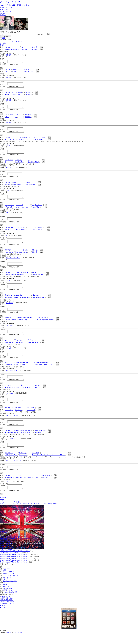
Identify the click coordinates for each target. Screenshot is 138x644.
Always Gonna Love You (21, 303)
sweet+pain (6, 579)
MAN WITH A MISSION (12, 49)
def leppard (8, 211)
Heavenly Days (17, 188)
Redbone (20, 280)
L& (29, 162)
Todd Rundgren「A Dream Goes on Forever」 (14, 565)
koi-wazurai (18, 162)
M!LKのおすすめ (5, 607)
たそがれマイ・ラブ (9, 584)
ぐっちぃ (8, 286)
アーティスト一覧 (13, 514)
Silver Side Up (41, 324)
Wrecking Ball (18, 301)
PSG (7, 193)
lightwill (9, 643)
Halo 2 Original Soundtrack (45, 326)
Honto (5, 595)
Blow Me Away (23, 326)
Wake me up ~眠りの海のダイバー (27, 488)
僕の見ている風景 (33, 165)
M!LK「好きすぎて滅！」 (8, 558)
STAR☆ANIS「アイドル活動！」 (11, 563)
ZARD (4, 580)
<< (1, 42)
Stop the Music (26, 395)
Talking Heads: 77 (33, 349)
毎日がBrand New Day (23, 139)
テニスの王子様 (28, 72)
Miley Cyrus (8, 301)
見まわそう (23, 462)
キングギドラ (9, 416)
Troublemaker (19, 165)
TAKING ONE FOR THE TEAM (43, 372)
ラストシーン (20, 485)
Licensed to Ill (31, 418)
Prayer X (15, 186)
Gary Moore (8, 303)
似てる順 (3, 43)
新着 (4, 9)
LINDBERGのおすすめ (7, 612)
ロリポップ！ (18, 643)
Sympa (34, 278)
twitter (2, 509)
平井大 (7, 118)
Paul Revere (18, 418)
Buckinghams (9, 257)
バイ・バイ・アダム (21, 255)
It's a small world (22, 278)
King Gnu (8, 47)
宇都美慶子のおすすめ (7, 614)
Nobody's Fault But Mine (22, 441)
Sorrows (15, 70)
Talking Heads (9, 349)
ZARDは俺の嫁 (5, 543)
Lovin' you (18, 116)
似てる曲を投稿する (5, 36)
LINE (2, 511)
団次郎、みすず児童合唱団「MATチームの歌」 (15, 547)
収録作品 (34, 47)
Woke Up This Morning (25, 324)
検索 (49, 34)
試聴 (41, 47)
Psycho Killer (19, 349)
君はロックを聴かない (10, 591)
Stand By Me (38, 142)
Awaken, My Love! (38, 280)
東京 (22, 393)
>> (21, 42)
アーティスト (6, 11)
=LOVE (6, 593)
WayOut (45, 488)
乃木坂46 (7, 139)
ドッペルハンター (11, 378)
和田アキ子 (8, 255)
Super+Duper (8, 599)
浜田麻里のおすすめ (6, 610)
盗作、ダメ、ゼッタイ (13, 263)
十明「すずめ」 (5, 550)
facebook (3, 508)
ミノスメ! (3, 15)
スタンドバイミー (21, 142)
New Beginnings (40, 439)
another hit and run (22, 211)
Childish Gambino (10, 280)
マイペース (8, 393)
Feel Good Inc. (17, 95)
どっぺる (6, 8)
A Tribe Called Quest (11, 464)
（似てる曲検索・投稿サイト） (15, 5)
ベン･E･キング (9, 142)
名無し (8, 147)
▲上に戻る (4, 618)
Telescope (24, 49)
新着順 (2, 45)
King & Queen (46, 485)
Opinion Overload (19, 372)
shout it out (19, 209)
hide (6, 347)
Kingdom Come (9, 209)
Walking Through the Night (23, 439)
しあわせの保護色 (40, 139)
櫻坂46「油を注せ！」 (7, 556)
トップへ (3, 514)
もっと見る (4, 616)
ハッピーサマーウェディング (12, 586)
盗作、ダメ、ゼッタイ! (13, 424)
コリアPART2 (10, 332)
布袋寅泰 (7, 439)
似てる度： (4, 65)
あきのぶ (8, 355)
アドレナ (5, 590)
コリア (8, 491)
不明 (6, 72)
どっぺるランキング (26, 514)
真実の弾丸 (18, 416)
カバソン (3, 13)
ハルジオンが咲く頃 (21, 234)
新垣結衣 (7, 188)
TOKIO (7, 370)
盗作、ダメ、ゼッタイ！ (13, 470)
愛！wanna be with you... (21, 370)
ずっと (5, 577)
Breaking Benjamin (10, 326)
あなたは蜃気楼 (17, 93)
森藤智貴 (8, 55)
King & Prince (9, 116)
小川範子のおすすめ (6, 609)
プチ (4, 38)
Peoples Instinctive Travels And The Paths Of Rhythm (48, 464)
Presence (38, 441)
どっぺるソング (10, 2)
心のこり (6, 597)
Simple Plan (8, 372)
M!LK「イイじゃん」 (7, 560)
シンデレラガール (20, 232)
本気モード (16, 72)
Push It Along (23, 464)
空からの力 (30, 416)
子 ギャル (18, 347)
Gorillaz (7, 95)
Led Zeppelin (9, 441)
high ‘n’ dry (36, 211)
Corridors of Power (39, 303)
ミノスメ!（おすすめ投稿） (49, 514)
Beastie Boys (9, 418)
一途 (22, 47)
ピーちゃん (9, 170)
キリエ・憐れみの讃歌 (10, 603)
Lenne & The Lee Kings (12, 395)
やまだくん (9, 401)
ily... (16, 118)
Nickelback (8, 324)
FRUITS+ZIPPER (8, 582)
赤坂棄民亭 (9, 309)
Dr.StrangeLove (9, 488)
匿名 (7, 216)
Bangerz (36, 301)
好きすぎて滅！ (7, 588)
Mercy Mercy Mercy (21, 257)
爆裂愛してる (8, 601)
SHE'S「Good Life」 (7, 552)
